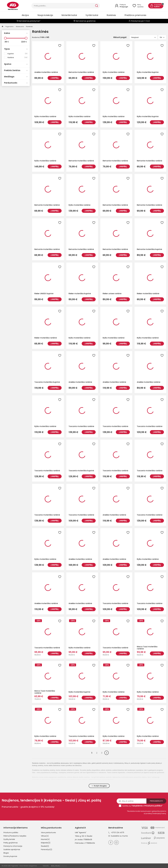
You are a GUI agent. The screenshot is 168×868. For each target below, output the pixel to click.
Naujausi (143, 37)
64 (162, 37)
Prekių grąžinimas (11, 843)
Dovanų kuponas (10, 856)
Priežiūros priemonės (135, 15)
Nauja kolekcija (45, 15)
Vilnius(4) (45, 836)
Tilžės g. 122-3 (80, 836)
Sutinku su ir (142, 806)
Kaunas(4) (45, 839)
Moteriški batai (69, 15)
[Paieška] (63, 6)
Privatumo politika (11, 833)
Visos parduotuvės (48, 833)
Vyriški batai (92, 15)
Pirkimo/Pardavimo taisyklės (15, 836)
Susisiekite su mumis (118, 836)
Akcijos (25, 15)
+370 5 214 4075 (116, 833)
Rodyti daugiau (99, 786)
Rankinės (111, 15)
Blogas (6, 853)
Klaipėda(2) (46, 843)
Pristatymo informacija (13, 846)
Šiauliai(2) (45, 846)
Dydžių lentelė (9, 839)
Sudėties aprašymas (12, 849)
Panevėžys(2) (47, 849)
